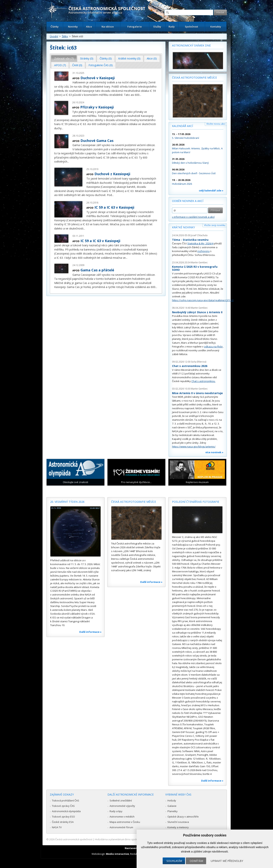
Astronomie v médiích (122, 817)
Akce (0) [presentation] (152, 58)
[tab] (64, 59)
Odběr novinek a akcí (188, 201)
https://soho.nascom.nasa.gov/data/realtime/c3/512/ (203, 300)
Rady (172, 27)
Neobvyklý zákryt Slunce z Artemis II (197, 312)
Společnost (191, 27)
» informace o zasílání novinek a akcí (193, 217)
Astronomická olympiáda (66, 811)
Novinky (73, 27)
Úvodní (54, 36)
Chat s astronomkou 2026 (190, 366)
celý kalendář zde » (211, 190)
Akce (89, 27)
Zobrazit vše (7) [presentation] (64, 58)
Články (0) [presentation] (106, 58)
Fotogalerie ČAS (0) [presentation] (101, 65)
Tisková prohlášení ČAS (66, 800)
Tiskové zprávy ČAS (63, 806)
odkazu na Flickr (213, 347)
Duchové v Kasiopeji (98, 78)
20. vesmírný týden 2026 (67, 502)
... (140, 95)
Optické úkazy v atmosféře (183, 817)
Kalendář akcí (182, 126)
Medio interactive (117, 854)
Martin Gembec (199, 262)
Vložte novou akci (216, 124)
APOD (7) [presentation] (60, 65)
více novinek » (214, 452)
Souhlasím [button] (174, 861)
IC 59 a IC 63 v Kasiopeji (114, 207)
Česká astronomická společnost (74, 839)
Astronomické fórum (121, 827)
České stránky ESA (63, 822)
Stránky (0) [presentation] (87, 58)
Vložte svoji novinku (215, 225)
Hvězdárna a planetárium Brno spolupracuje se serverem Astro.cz (133, 839)
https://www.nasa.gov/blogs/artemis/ (194, 447)
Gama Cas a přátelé (97, 270)
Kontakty (216, 27)
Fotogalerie (135, 27)
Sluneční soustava (178, 822)
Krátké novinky (183, 227)
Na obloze (108, 27)
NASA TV (57, 827)
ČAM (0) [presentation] (77, 65)
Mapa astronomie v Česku (125, 822)
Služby (157, 27)
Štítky (65, 36)
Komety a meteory (178, 827)
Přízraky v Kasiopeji (97, 107)
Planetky (173, 811)
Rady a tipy (116, 811)
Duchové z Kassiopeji (112, 174)
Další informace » (90, 632)
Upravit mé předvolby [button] (227, 861)
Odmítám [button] (196, 861)
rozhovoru (203, 251)
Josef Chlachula (199, 235)
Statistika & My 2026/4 (200, 243)
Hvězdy (172, 800)
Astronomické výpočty (122, 806)
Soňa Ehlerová (199, 362)
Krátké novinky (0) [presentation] (129, 58)
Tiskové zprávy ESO (63, 817)
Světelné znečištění (121, 800)
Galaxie (172, 806)
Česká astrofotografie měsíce (194, 78)
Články (55, 27)
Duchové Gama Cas (97, 141)
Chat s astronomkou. (203, 381)
